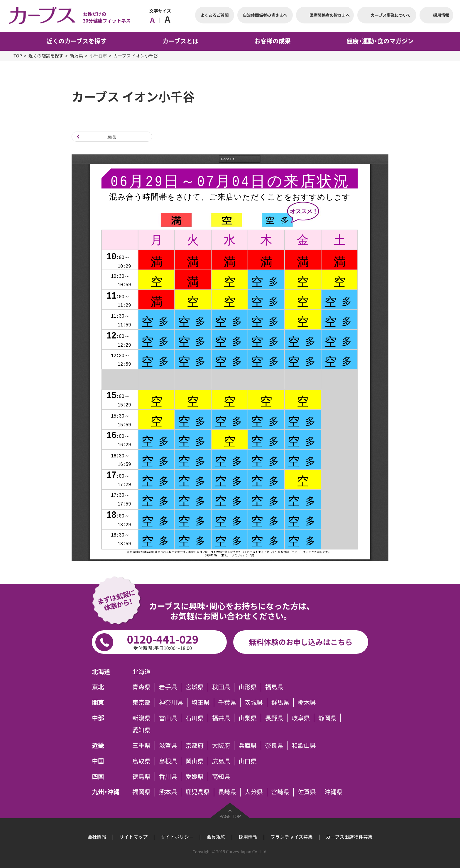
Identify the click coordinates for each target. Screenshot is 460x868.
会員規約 (216, 837)
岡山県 (195, 761)
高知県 (221, 777)
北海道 (141, 672)
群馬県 (280, 703)
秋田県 (221, 687)
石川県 (195, 718)
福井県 (221, 718)
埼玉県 (201, 703)
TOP (18, 56)
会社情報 (97, 837)
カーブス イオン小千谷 (136, 56)
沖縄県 (333, 792)
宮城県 (195, 687)
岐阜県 (301, 718)
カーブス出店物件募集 (349, 837)
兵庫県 (248, 746)
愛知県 (141, 730)
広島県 (221, 761)
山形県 (248, 687)
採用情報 (248, 837)
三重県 (141, 746)
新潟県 (76, 56)
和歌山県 (304, 746)
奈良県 (274, 746)
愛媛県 (195, 777)
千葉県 (227, 703)
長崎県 (227, 792)
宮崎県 (280, 792)
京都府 (195, 746)
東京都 (141, 703)
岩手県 (168, 687)
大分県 (254, 792)
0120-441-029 (163, 641)
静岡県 (327, 718)
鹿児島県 (198, 792)
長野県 (274, 718)
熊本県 (168, 792)
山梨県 (248, 718)
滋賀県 (168, 746)
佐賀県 (307, 792)
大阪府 (221, 746)
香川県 (168, 777)
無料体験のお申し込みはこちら (301, 642)
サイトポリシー (177, 837)
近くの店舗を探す (46, 56)
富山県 (168, 718)
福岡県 (141, 792)
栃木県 (307, 703)
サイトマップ (133, 837)
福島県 (274, 687)
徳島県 (141, 777)
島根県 (168, 761)
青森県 (141, 687)
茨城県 (254, 703)
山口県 (248, 761)
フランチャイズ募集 (292, 837)
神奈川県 (171, 703)
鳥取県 (141, 761)
